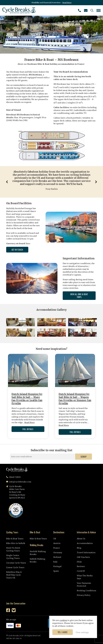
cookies (63, 620)
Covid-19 (81, 571)
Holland (57, 557)
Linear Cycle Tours (15, 567)
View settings (82, 632)
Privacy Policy (84, 595)
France (57, 548)
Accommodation (85, 543)
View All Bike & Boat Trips (79, 296)
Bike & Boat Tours (15, 539)
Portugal (57, 566)
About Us (81, 539)
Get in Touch (17, 250)
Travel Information (86, 552)
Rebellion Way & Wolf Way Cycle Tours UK (14, 575)
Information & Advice (86, 532)
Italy (55, 562)
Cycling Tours (12, 532)
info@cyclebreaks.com (86, 10)
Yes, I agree (63, 632)
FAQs (79, 562)
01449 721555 (80, 10)
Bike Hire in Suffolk (16, 543)
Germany (58, 552)
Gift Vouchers (83, 557)
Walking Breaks (37, 545)
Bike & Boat (35, 532)
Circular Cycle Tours (16, 563)
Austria (57, 543)
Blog (79, 548)
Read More (67, 3)
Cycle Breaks (19, 10)
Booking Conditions (87, 591)
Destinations (59, 532)
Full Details (28, 429)
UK (55, 539)
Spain (56, 571)
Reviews (81, 566)
